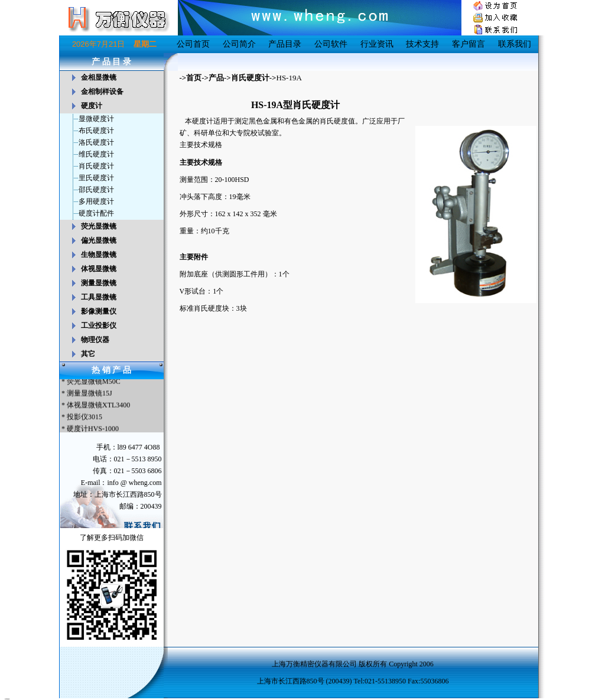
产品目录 (285, 44)
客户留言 (469, 44)
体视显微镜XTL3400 (98, 406)
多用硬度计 (96, 201)
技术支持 (422, 44)
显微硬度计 (96, 119)
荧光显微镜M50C (94, 382)
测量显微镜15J (90, 394)
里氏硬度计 (96, 178)
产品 (216, 78)
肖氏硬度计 (96, 166)
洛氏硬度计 (96, 142)
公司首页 (193, 44)
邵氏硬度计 (96, 190)
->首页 (191, 78)
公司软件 (331, 44)
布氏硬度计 (96, 131)
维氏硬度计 (96, 154)
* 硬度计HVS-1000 (89, 429)
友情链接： (8, 699)
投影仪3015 (84, 418)
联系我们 (515, 44)
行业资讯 (377, 44)
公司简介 (239, 44)
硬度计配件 (96, 213)
